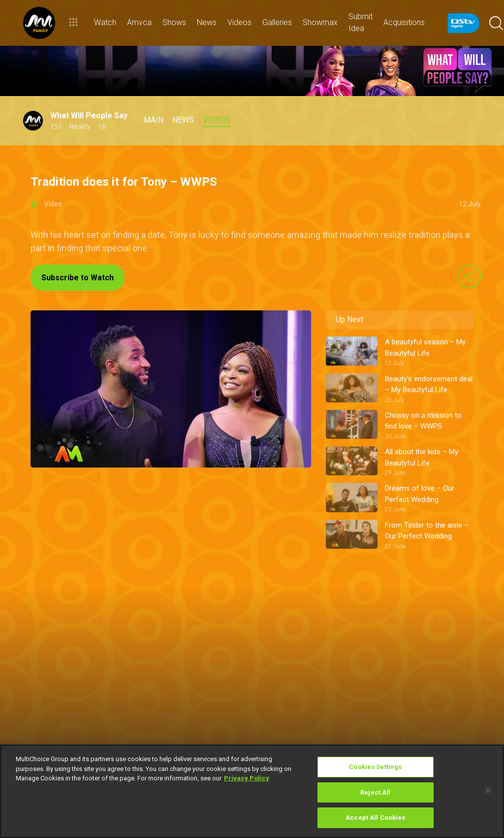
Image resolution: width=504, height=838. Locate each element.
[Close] (488, 790)
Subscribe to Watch (78, 278)
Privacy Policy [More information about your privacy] (247, 778)
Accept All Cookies (375, 818)
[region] (252, 791)
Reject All (375, 792)
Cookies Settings (375, 767)
